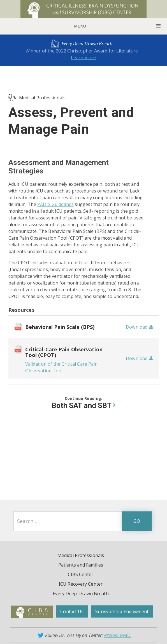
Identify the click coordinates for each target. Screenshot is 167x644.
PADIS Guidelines (55, 204)
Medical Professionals (42, 98)
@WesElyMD (118, 635)
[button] (83, 26)
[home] (83, 9)
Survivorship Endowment (122, 611)
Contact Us (72, 611)
